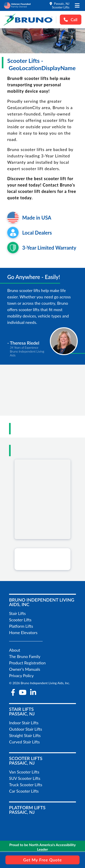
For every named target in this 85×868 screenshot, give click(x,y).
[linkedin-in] (33, 692)
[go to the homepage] (28, 20)
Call (70, 20)
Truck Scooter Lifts (26, 785)
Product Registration (27, 663)
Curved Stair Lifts (24, 742)
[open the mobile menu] (77, 5)
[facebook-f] (13, 692)
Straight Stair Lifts (25, 735)
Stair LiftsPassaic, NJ (22, 711)
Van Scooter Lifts (24, 772)
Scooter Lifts (20, 620)
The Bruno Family (25, 656)
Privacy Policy (21, 676)
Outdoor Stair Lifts (26, 729)
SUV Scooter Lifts (25, 778)
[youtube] (23, 692)
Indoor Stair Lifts (24, 723)
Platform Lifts (21, 626)
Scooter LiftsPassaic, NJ (26, 760)
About (15, 650)
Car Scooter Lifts (24, 791)
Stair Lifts (17, 613)
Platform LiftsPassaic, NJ (27, 810)
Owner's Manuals (25, 669)
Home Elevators (23, 632)
